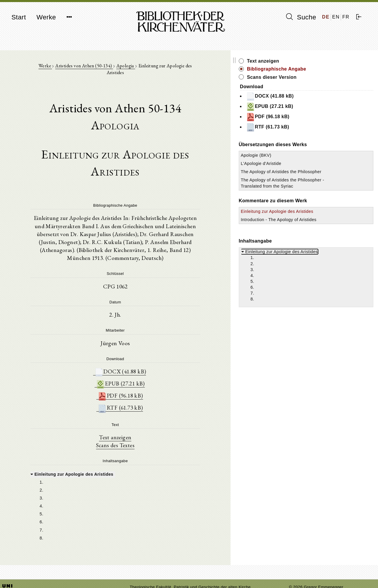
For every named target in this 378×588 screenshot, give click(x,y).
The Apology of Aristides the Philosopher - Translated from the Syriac (322, 192)
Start (19, 17)
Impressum (299, 569)
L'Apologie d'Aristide (314, 163)
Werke (46, 17)
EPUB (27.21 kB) (147, 357)
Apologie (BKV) (309, 155)
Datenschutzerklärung (310, 575)
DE (326, 17)
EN (336, 17)
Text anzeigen (142, 411)
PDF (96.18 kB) (147, 369)
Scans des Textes (142, 419)
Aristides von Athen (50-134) (101, 68)
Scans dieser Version (325, 77)
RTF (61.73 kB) (147, 381)
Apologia (143, 68)
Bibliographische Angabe (330, 69)
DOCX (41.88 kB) (147, 344)
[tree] (142, 481)
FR (346, 17)
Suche (301, 17)
